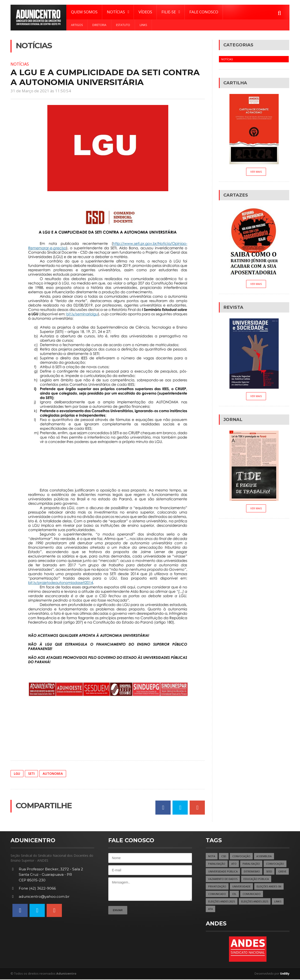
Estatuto (123, 25)
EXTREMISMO (252, 871)
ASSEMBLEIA (265, 856)
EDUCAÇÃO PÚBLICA (271, 879)
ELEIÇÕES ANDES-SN (270, 887)
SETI (32, 773)
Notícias (20, 64)
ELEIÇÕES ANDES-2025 (255, 902)
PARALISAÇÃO (217, 864)
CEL (234, 894)
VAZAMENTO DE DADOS (237, 879)
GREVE (212, 879)
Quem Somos (84, 12)
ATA (211, 909)
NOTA (212, 856)
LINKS (279, 902)
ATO (234, 864)
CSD (224, 856)
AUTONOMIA (53, 773)
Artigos (77, 25)
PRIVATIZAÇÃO (217, 887)
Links (143, 25)
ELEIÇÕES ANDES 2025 (222, 902)
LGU (17, 773)
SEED (270, 871)
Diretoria (99, 25)
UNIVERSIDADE (242, 887)
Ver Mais (256, 172)
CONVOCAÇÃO (242, 856)
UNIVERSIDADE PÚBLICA (223, 871)
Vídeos (145, 12)
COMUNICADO (217, 894)
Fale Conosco (204, 12)
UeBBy (284, 974)
